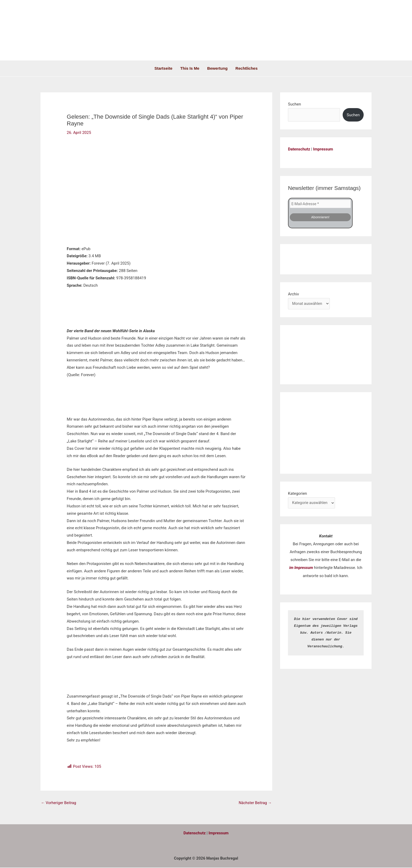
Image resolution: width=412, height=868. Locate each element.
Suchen (295, 104)
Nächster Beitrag (255, 803)
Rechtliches (246, 68)
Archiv (293, 294)
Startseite (163, 68)
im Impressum (301, 568)
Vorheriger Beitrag (59, 803)
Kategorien (297, 493)
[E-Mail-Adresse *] (320, 204)
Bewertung (218, 68)
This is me (190, 68)
